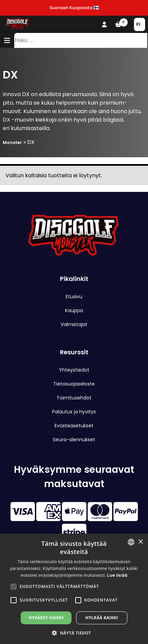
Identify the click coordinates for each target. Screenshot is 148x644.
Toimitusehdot (74, 398)
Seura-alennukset (74, 440)
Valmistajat (74, 324)
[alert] (74, 589)
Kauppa (74, 310)
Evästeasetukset (74, 426)
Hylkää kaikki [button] (102, 618)
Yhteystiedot (74, 370)
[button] (14, 587)
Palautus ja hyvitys (74, 412)
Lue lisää (117, 575)
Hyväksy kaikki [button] (46, 618)
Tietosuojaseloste (74, 384)
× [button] (140, 542)
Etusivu (74, 297)
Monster (12, 142)
